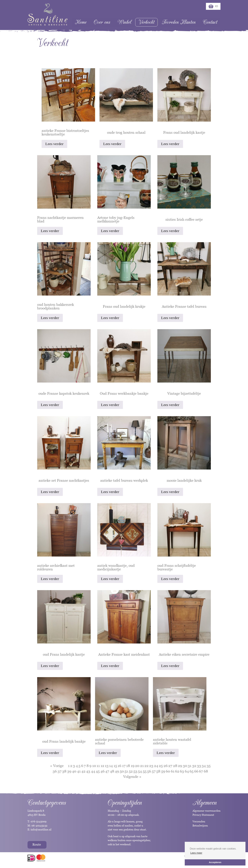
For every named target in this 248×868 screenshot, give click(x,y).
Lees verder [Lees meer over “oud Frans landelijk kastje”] (50, 666)
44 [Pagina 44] (93, 771)
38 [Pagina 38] (64, 771)
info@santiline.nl (41, 829)
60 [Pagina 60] (168, 771)
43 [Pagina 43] (88, 771)
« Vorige (57, 766)
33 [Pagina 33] (199, 766)
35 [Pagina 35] (209, 766)
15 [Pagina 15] (115, 766)
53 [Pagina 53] (135, 771)
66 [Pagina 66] (196, 771)
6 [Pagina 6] (82, 766)
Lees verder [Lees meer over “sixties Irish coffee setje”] (170, 231)
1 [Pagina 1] (69, 766)
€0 (213, 6)
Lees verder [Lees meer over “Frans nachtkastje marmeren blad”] (50, 231)
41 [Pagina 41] (79, 771)
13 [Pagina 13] (107, 766)
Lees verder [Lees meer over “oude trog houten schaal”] (112, 144)
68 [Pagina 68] (206, 771)
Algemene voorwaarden (206, 811)
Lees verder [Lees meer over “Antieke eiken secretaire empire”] (170, 666)
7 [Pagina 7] (85, 766)
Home (81, 22)
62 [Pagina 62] (177, 771)
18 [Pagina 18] (128, 766)
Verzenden (199, 821)
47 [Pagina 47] (107, 771)
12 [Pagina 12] (102, 766)
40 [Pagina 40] (74, 771)
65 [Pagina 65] (191, 771)
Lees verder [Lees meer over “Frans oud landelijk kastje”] (170, 144)
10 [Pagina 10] (94, 766)
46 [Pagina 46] (102, 771)
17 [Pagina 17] (124, 766)
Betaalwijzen (200, 826)
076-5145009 (38, 821)
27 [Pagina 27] (170, 766)
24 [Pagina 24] (156, 766)
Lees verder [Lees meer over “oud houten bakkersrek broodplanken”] (50, 318)
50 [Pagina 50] (122, 771)
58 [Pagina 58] (158, 771)
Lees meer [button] (196, 853)
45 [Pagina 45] (98, 771)
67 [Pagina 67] (201, 771)
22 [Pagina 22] (146, 766)
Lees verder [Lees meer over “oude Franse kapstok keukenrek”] (50, 405)
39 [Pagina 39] (69, 771)
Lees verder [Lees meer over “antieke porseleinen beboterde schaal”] (108, 753)
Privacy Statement (203, 815)
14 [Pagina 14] (111, 766)
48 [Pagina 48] (112, 771)
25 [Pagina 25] (161, 766)
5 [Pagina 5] (79, 766)
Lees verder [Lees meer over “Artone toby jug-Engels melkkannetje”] (110, 231)
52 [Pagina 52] (131, 771)
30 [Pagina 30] (185, 766)
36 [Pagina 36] (55, 771)
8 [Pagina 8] (88, 766)
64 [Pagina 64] (187, 771)
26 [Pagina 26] (166, 766)
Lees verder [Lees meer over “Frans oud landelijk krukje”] (110, 318)
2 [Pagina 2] (71, 766)
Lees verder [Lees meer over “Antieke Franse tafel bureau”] (170, 318)
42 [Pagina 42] (83, 771)
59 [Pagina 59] (163, 771)
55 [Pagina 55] (145, 771)
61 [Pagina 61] (173, 771)
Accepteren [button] (215, 862)
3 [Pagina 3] (74, 766)
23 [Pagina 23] (151, 766)
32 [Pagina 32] (194, 766)
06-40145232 (39, 826)
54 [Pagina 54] (140, 771)
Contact (210, 22)
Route (37, 844)
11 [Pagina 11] (98, 766)
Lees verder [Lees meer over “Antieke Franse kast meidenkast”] (110, 666)
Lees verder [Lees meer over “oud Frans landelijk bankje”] (50, 753)
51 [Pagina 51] (126, 771)
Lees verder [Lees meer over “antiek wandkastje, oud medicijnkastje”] (110, 579)
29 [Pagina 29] (180, 766)
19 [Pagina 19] (133, 766)
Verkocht (146, 22)
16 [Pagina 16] (119, 766)
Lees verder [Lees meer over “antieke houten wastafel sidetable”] (166, 753)
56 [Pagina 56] (149, 771)
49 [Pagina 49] (117, 771)
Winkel (124, 22)
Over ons (102, 22)
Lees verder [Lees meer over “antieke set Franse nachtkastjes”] (50, 492)
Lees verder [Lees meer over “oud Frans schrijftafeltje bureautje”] (170, 579)
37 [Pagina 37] (60, 771)
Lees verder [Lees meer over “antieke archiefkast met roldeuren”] (50, 579)
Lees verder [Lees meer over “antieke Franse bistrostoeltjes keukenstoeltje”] (54, 144)
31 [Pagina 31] (190, 766)
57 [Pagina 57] (154, 771)
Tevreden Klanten (179, 22)
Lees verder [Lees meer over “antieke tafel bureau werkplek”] (110, 492)
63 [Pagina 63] (182, 771)
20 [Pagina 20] (137, 766)
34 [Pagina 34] (204, 766)
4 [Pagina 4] (77, 766)
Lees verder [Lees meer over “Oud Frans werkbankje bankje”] (110, 405)
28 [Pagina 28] (175, 766)
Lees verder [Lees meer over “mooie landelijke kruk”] (170, 492)
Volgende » (132, 777)
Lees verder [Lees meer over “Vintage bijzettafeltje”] (170, 405)
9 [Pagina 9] (90, 766)
